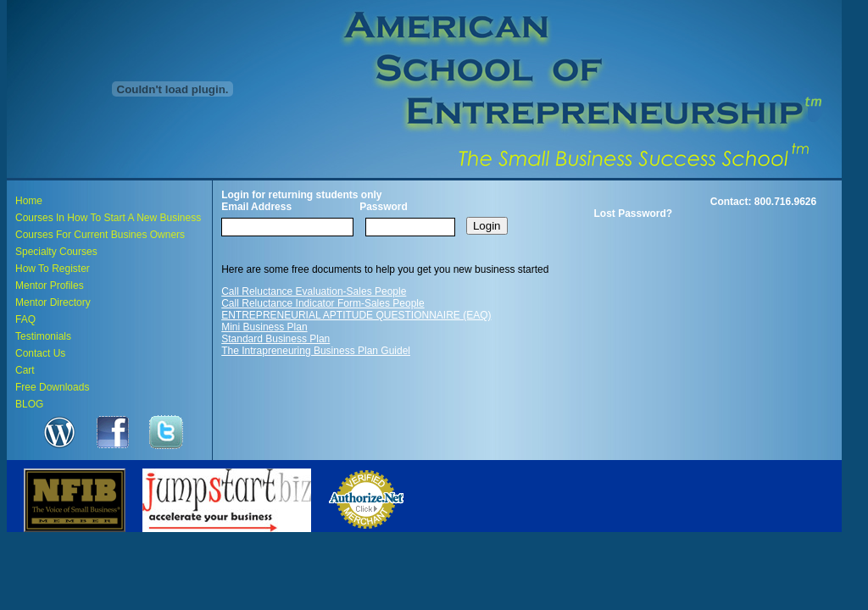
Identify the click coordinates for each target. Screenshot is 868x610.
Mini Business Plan (264, 327)
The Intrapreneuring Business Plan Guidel (316, 351)
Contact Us (40, 353)
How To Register (53, 269)
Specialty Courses (56, 252)
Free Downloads (52, 387)
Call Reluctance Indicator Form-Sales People (323, 303)
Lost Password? (634, 213)
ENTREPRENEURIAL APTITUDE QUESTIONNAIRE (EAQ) (356, 315)
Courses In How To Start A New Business (108, 218)
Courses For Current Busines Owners (100, 235)
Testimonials (43, 336)
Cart (25, 370)
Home (29, 201)
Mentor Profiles (50, 286)
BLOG (29, 404)
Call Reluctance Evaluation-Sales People (314, 291)
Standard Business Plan (275, 339)
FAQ (25, 319)
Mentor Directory (53, 302)
